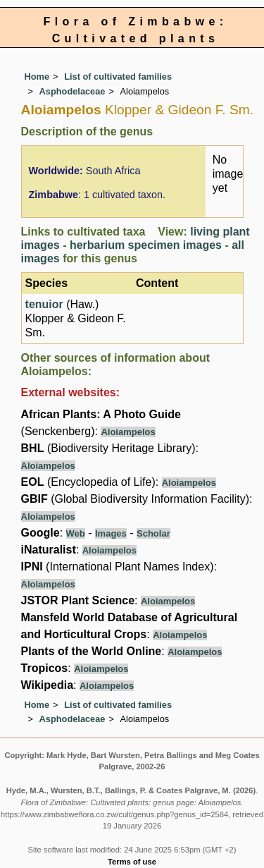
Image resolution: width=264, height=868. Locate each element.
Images (111, 533)
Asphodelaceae (73, 91)
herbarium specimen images (146, 245)
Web (76, 533)
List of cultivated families (118, 77)
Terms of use (132, 862)
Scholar (153, 533)
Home (37, 77)
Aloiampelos (128, 432)
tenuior (44, 304)
